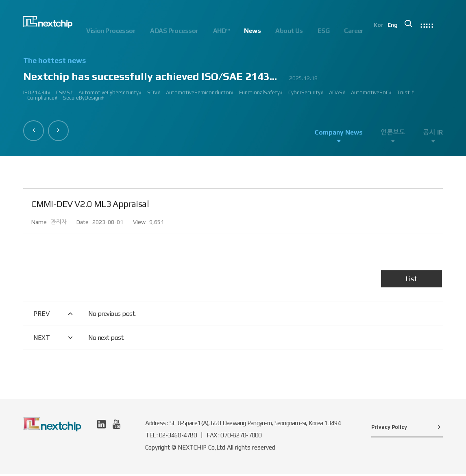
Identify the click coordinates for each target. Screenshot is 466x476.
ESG (323, 31)
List (412, 281)
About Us (289, 31)
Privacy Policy (407, 429)
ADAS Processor (174, 31)
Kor (385, 31)
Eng (400, 31)
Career (354, 31)
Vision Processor (111, 31)
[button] (35, 129)
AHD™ (221, 31)
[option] (233, 82)
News (252, 31)
